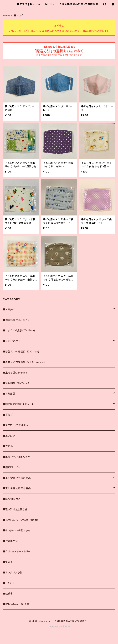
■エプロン (9, 436)
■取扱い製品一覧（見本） (17, 604)
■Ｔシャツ (8, 583)
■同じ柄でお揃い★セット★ (18, 404)
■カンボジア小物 (13, 572)
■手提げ (8, 415)
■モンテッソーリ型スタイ (17, 530)
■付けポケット (11, 541)
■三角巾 (8, 446)
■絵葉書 (8, 594)
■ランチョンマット (13, 341)
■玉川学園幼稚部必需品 (17, 488)
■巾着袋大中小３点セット (17, 320)
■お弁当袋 (9, 394)
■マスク (8, 562)
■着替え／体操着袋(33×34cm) (21, 352)
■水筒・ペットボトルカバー (18, 457)
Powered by (59, 627)
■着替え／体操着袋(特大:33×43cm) (24, 362)
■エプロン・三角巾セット (17, 425)
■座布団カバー (12, 467)
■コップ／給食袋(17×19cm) (19, 330)
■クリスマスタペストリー (17, 551)
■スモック (9, 309)
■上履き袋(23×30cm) (16, 373)
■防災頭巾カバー (13, 499)
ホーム (6, 15)
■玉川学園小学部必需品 (17, 478)
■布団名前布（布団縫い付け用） (21, 520)
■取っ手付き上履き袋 (15, 509)
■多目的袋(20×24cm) (16, 383)
